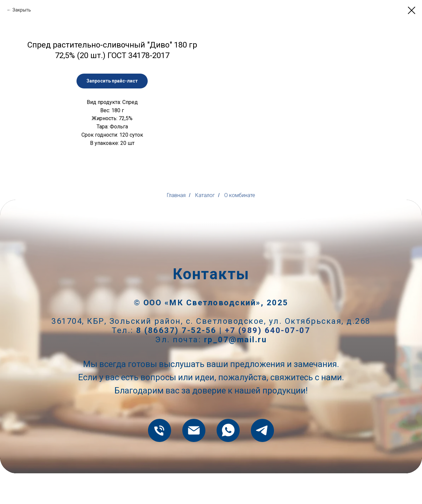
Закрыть (22, 10)
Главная (176, 226)
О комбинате (240, 226)
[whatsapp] (228, 461)
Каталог (205, 226)
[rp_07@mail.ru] (194, 461)
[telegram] (262, 461)
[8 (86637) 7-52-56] (160, 461)
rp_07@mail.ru (236, 370)
